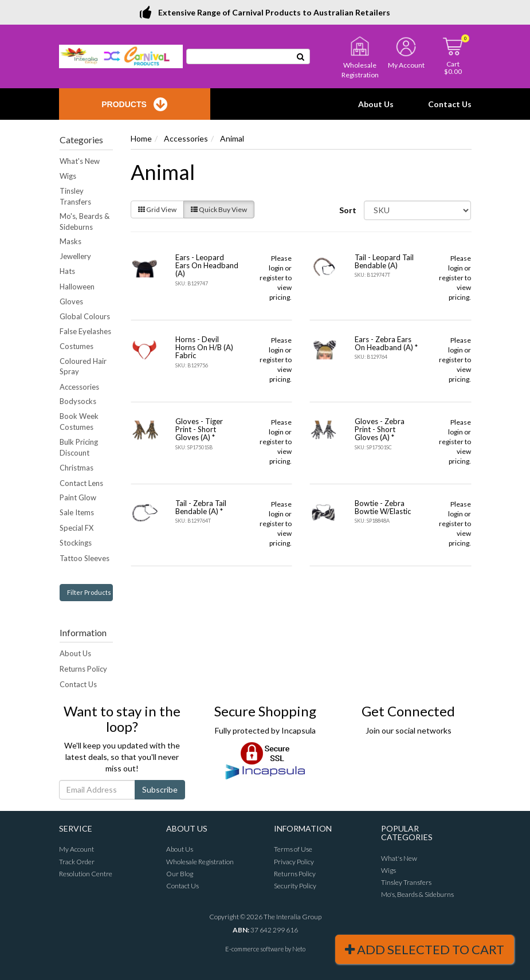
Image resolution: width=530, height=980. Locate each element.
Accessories (79, 387)
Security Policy (295, 886)
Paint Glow (78, 497)
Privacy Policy (294, 862)
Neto (299, 949)
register (272, 278)
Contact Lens (81, 483)
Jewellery (75, 256)
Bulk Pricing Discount (79, 447)
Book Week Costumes (79, 422)
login (276, 268)
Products (134, 104)
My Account (76, 849)
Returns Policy (83, 669)
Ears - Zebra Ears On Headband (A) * (386, 343)
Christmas (76, 468)
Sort (347, 210)
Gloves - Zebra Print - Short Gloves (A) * (380, 430)
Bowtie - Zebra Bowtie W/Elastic (383, 507)
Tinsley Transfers (75, 196)
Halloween (77, 287)
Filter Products (89, 592)
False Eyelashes (85, 331)
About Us (376, 104)
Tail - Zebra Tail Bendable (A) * (201, 507)
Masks (70, 241)
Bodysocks (78, 401)
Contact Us (450, 104)
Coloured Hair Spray (83, 366)
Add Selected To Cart (425, 949)
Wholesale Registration (200, 862)
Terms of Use (293, 849)
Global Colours (85, 316)
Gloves (71, 301)
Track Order (77, 862)
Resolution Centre (86, 874)
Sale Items (77, 512)
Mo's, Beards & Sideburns (85, 222)
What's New (80, 161)
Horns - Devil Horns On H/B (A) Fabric (204, 348)
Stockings (76, 543)
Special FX (76, 528)
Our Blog (180, 874)
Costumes (76, 346)
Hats (67, 271)
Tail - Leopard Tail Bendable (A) (384, 261)
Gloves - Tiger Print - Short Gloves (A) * (199, 430)
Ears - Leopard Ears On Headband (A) (207, 266)
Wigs (68, 176)
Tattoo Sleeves (85, 558)
